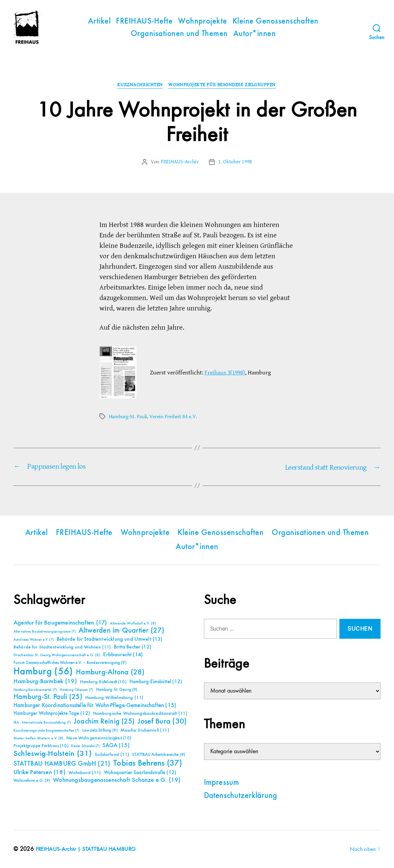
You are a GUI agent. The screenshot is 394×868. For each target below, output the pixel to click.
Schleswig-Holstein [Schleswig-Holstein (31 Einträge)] (53, 754)
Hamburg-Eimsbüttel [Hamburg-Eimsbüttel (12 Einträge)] (156, 682)
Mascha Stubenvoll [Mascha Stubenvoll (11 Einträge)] (145, 730)
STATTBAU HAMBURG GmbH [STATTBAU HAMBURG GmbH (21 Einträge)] (62, 764)
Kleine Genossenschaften (276, 22)
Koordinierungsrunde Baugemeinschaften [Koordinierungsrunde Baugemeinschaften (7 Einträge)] (46, 731)
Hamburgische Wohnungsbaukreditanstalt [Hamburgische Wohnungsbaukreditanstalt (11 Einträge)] (140, 713)
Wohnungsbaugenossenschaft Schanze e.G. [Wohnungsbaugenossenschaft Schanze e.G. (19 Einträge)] (117, 780)
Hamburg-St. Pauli (128, 417)
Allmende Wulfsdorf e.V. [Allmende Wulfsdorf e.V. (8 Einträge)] (133, 624)
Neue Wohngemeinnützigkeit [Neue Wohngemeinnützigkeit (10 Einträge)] (99, 738)
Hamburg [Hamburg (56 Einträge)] (43, 672)
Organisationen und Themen (179, 34)
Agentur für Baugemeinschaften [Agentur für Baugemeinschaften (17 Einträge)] (60, 623)
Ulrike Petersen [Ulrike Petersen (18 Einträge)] (39, 772)
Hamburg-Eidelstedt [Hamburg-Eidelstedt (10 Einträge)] (103, 682)
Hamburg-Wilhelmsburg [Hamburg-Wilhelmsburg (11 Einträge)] (114, 698)
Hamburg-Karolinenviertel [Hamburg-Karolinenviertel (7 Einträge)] (35, 690)
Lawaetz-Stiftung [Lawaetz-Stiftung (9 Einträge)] (100, 730)
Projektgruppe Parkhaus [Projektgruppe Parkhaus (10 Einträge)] (41, 746)
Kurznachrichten (140, 86)
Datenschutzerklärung (241, 796)
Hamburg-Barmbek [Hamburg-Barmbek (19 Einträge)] (45, 681)
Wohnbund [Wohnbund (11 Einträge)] (85, 773)
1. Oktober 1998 (235, 163)
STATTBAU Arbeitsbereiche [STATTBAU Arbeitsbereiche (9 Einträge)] (159, 755)
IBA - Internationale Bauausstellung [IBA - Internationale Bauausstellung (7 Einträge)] (42, 723)
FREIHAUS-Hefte (144, 22)
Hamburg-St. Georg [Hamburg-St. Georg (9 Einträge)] (117, 690)
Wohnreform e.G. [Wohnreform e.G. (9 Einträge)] (32, 781)
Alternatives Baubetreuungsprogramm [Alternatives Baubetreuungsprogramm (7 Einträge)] (44, 632)
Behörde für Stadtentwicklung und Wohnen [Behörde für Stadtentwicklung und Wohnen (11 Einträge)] (62, 647)
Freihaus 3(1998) (225, 373)
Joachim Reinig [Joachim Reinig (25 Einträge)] (104, 722)
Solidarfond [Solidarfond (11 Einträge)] (112, 755)
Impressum (222, 782)
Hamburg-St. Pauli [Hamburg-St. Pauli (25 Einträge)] (48, 697)
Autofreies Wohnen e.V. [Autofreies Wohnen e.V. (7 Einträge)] (34, 640)
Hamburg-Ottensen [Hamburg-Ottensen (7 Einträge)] (76, 690)
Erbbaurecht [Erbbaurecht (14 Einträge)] (123, 655)
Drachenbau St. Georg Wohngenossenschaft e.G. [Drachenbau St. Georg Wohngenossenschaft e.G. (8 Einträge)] (57, 655)
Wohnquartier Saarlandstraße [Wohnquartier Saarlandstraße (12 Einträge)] (140, 773)
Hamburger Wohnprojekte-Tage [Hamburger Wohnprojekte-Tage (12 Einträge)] (52, 713)
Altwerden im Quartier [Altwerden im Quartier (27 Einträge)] (122, 631)
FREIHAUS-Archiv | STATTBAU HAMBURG (87, 849)
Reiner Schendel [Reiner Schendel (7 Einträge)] (85, 746)
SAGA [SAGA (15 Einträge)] (116, 746)
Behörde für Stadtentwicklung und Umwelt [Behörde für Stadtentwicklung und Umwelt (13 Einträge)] (110, 639)
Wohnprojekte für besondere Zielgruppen (223, 86)
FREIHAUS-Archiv (180, 163)
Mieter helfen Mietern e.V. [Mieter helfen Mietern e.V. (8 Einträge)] (39, 738)
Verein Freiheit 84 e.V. (173, 417)
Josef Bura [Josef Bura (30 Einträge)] (162, 721)
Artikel (99, 22)
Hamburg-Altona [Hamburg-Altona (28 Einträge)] (110, 672)
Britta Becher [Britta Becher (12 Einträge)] (133, 647)
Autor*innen (254, 34)
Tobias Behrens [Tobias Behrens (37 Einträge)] (148, 763)
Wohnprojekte (203, 22)
